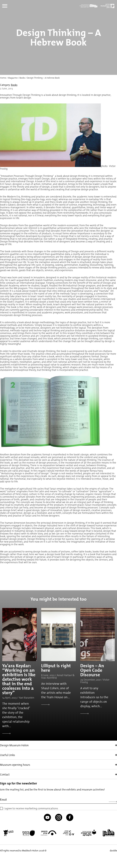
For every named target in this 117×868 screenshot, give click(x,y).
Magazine (13, 78)
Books (22, 78)
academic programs (53, 312)
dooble (113, 850)
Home (3, 78)
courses (32, 312)
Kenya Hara (96, 471)
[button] (4, 857)
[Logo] (89, 6)
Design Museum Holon (14, 745)
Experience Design (10, 528)
